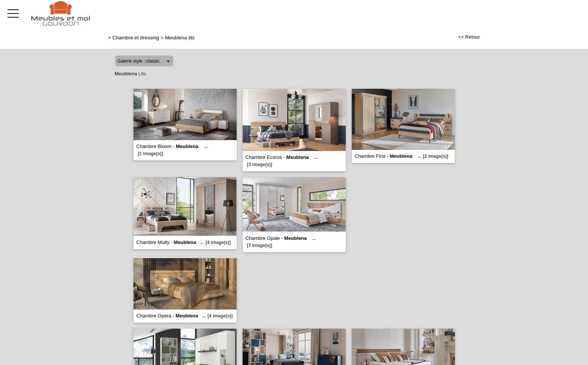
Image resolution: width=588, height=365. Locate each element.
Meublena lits (180, 38)
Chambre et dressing (136, 38)
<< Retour (469, 37)
